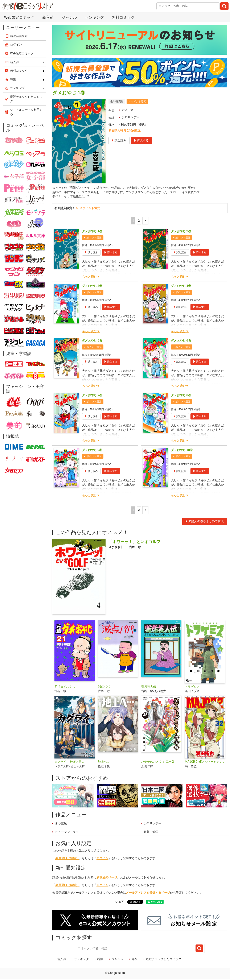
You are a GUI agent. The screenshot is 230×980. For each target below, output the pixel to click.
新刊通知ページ (107, 878)
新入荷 (48, 17)
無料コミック (123, 17)
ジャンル (69, 17)
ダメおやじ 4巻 (181, 287)
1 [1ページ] (133, 221)
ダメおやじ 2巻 (181, 232)
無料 (135, 960)
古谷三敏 (128, 110)
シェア (120, 902)
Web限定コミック (19, 17)
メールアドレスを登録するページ (148, 893)
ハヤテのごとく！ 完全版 (158, 762)
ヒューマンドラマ (67, 832)
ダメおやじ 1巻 (92, 232)
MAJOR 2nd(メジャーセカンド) (205, 762)
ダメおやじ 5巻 (92, 341)
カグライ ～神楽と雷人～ (71, 762)
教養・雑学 (151, 832)
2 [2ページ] (139, 221)
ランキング (94, 17)
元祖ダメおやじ (65, 687)
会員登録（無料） (67, 859)
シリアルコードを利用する (26, 112)
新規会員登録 (19, 36)
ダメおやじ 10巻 (182, 450)
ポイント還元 (139, 102)
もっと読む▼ (91, 277)
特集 (100, 960)
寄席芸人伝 (149, 687)
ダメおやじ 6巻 (181, 341)
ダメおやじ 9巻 (92, 450)
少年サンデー (131, 117)
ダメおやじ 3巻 (92, 287)
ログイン (102, 859)
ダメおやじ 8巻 (181, 396)
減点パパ (104, 687)
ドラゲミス (192, 687)
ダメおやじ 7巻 (92, 396)
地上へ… (103, 762)
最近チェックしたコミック (164, 960)
